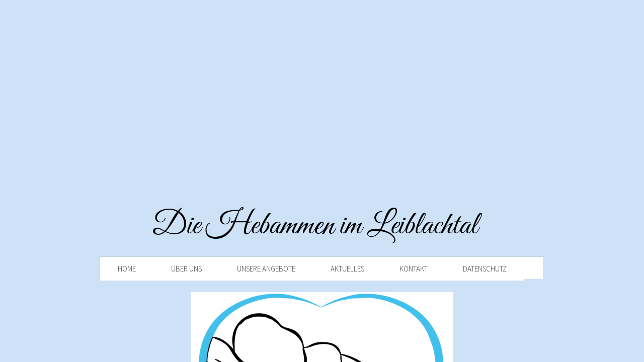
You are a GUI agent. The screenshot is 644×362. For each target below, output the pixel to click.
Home (127, 269)
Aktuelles (347, 269)
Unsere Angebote (266, 269)
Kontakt (414, 269)
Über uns (186, 269)
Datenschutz (485, 269)
